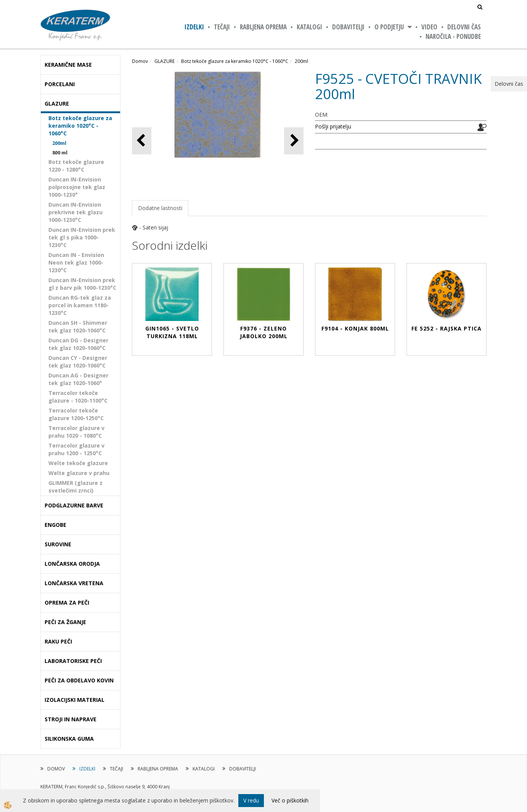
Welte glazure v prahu (79, 473)
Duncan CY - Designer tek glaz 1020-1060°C (78, 362)
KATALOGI (309, 27)
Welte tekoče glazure (78, 463)
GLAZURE (165, 61)
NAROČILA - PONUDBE (453, 36)
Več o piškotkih (290, 800)
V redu (251, 800)
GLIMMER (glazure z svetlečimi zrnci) (76, 487)
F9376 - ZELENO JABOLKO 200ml (264, 332)
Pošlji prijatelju (333, 126)
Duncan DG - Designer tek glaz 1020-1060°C (78, 344)
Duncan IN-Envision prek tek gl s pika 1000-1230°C (82, 237)
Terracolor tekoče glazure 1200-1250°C (76, 414)
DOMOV (56, 769)
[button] (294, 141)
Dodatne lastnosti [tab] (160, 208)
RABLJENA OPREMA (263, 27)
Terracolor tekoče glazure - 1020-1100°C (78, 397)
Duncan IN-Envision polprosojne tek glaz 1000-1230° (77, 187)
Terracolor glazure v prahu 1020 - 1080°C (76, 432)
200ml (59, 143)
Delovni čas (464, 27)
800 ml (60, 152)
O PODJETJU (389, 27)
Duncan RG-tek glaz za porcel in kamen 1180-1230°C (80, 305)
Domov (140, 61)
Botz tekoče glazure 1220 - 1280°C (76, 166)
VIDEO (429, 27)
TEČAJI (222, 27)
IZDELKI (194, 27)
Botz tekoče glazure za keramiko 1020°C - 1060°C (80, 126)
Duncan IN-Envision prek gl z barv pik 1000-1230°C (82, 284)
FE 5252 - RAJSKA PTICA (447, 328)
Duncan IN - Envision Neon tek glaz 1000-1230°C (76, 262)
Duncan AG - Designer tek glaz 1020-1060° (78, 379)
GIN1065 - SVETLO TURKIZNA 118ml (172, 332)
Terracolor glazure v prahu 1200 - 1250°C (76, 449)
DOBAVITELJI (348, 27)
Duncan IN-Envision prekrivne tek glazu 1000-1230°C (76, 212)
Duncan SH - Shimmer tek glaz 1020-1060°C (78, 327)
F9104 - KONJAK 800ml (355, 328)
